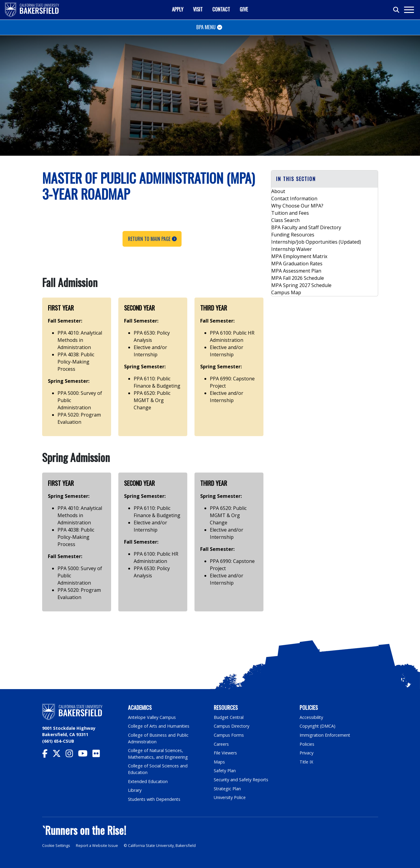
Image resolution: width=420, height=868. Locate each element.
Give (244, 9)
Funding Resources (293, 235)
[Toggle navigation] (409, 10)
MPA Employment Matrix (299, 256)
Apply (178, 9)
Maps (219, 762)
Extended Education (148, 781)
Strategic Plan (228, 789)
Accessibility (311, 717)
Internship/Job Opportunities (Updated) (316, 242)
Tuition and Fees (290, 213)
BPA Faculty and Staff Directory (306, 227)
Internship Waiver (292, 249)
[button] (325, 179)
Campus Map (286, 292)
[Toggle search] (397, 10)
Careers (221, 744)
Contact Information (294, 198)
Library (135, 790)
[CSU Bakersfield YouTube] (85, 755)
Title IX (306, 762)
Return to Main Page (149, 239)
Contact (221, 9)
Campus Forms (229, 735)
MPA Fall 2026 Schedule (298, 278)
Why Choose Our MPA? (297, 206)
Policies (307, 744)
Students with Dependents (155, 799)
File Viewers (225, 753)
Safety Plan (225, 771)
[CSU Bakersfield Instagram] (72, 755)
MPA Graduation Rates (297, 264)
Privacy (306, 753)
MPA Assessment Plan (296, 271)
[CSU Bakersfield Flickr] (99, 755)
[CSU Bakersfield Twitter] (59, 755)
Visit (198, 9)
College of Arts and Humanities (159, 726)
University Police (230, 797)
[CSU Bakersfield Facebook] (47, 755)
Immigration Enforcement (325, 735)
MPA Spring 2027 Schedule (301, 285)
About (278, 191)
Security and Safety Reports (241, 780)
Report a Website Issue (97, 846)
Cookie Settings (56, 846)
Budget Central (229, 717)
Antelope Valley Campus (152, 717)
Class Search (285, 220)
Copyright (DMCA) (318, 726)
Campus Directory (232, 726)
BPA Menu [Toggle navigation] (206, 27)
